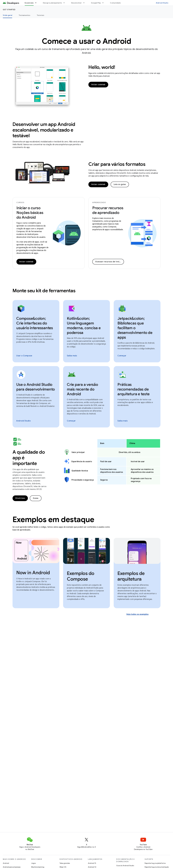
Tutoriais (41, 15)
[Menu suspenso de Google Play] (104, 3)
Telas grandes (65, 863)
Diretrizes (20, 498)
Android (6, 863)
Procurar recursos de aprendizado (108, 210)
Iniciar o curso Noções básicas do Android (30, 213)
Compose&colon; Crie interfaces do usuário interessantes (35, 323)
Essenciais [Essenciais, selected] (29, 3)
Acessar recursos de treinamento (110, 262)
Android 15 (92, 863)
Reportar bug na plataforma (155, 863)
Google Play (96, 3)
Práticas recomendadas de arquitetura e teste (133, 389)
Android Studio (162, 3)
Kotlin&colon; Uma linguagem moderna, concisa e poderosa (84, 326)
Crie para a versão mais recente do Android (82, 389)
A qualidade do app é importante (29, 458)
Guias (36, 498)
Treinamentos (25, 15)
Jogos (33, 863)
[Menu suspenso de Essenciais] (37, 3)
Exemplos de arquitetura (131, 576)
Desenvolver (76, 3)
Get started (9, 10)
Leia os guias (120, 184)
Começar (122, 356)
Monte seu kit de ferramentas (44, 291)
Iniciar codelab (98, 85)
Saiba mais (72, 356)
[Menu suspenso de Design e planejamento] (65, 3)
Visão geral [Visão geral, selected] (8, 15)
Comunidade (115, 3)
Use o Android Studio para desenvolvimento (36, 387)
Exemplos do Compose (81, 576)
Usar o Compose (24, 356)
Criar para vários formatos (117, 164)
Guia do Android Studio (125, 866)
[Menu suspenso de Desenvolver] (85, 3)
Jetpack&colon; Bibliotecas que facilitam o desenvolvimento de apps (135, 328)
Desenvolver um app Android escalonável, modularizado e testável (44, 130)
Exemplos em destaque (53, 519)
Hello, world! (102, 67)
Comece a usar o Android (87, 41)
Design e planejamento (52, 3)
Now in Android (33, 573)
